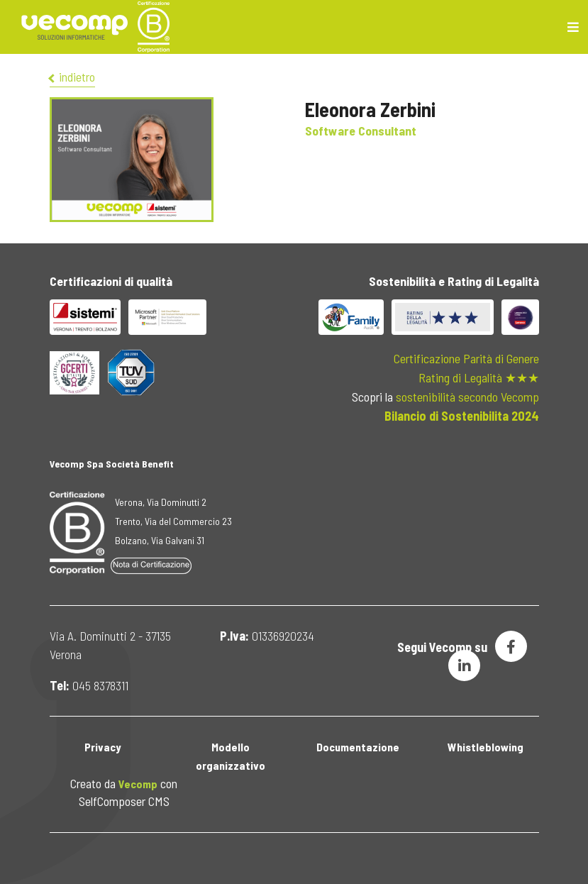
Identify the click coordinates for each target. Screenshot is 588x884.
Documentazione (358, 747)
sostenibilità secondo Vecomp (467, 397)
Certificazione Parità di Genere (466, 358)
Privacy (102, 747)
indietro (72, 77)
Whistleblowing (486, 747)
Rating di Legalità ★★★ (479, 377)
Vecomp (138, 784)
